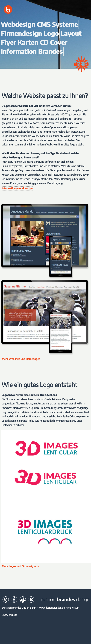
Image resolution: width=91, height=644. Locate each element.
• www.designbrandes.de (51, 608)
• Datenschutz (9, 615)
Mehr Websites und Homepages (21, 359)
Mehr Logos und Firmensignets (20, 566)
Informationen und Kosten (17, 188)
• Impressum (73, 608)
